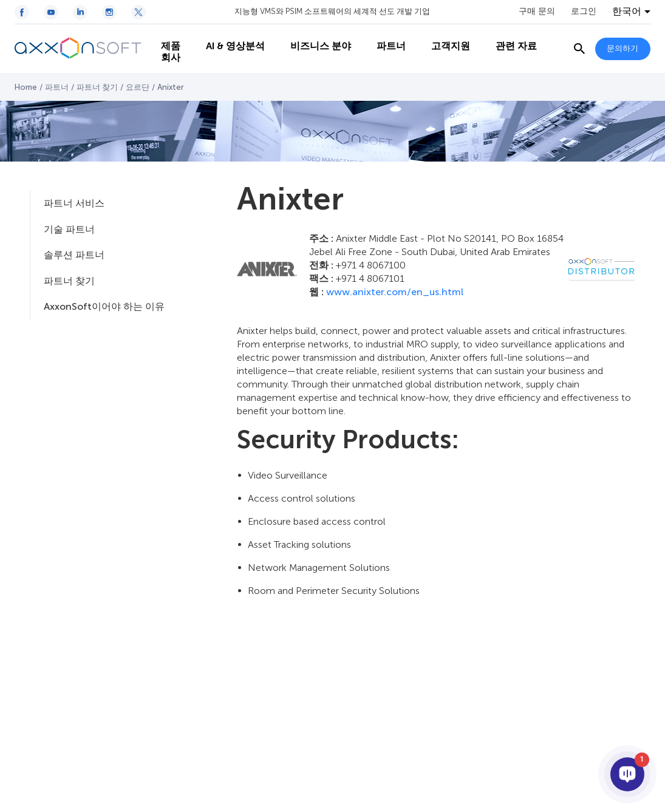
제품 (165, 37)
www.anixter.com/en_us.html (395, 292)
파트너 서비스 (74, 203)
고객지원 (445, 37)
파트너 (385, 37)
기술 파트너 (69, 229)
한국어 (627, 12)
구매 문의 (537, 12)
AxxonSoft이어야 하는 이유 (104, 306)
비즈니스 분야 (315, 37)
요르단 (138, 87)
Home (26, 87)
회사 (165, 61)
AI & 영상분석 (229, 37)
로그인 (584, 12)
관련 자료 (510, 37)
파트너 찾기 (97, 87)
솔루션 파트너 (74, 255)
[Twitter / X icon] (138, 12)
